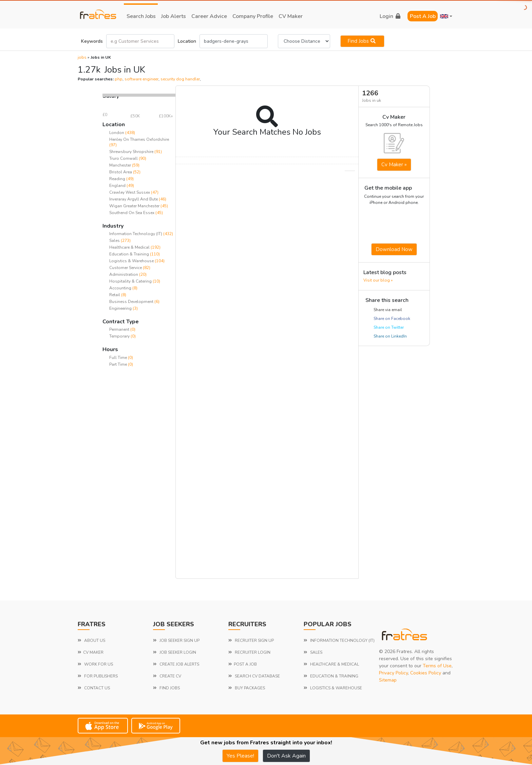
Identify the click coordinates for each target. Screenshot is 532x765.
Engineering (121, 308)
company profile (253, 16)
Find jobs (362, 41)
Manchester (120, 165)
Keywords (92, 41)
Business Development (132, 302)
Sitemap (388, 680)
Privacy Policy (393, 673)
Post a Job (423, 16)
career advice (209, 16)
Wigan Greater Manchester (134, 206)
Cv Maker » (394, 165)
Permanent (120, 329)
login (390, 16)
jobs (82, 57)
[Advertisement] (139, 477)
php (119, 79)
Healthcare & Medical (130, 247)
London (117, 133)
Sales (115, 241)
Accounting (121, 288)
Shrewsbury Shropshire (131, 152)
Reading (117, 179)
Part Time (119, 364)
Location (187, 41)
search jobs (141, 16)
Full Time (119, 358)
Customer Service (126, 268)
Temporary (120, 336)
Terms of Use (437, 666)
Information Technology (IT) (136, 234)
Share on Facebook (392, 319)
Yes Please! (240, 756)
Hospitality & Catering (131, 281)
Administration (124, 274)
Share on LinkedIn (390, 336)
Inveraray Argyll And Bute (134, 199)
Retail (115, 295)
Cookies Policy (426, 673)
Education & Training (130, 254)
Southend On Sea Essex (132, 213)
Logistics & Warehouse (132, 261)
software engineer (141, 79)
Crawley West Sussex (130, 192)
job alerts (174, 16)
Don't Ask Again (286, 756)
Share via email (388, 310)
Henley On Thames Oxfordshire (139, 139)
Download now (394, 249)
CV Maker (291, 16)
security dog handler (180, 79)
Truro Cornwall (123, 158)
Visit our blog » (378, 280)
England (117, 186)
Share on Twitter (389, 327)
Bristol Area (121, 172)
